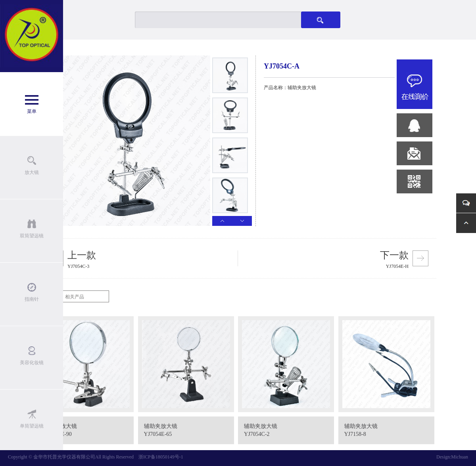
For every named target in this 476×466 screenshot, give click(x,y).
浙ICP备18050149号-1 (161, 457)
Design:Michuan (452, 457)
